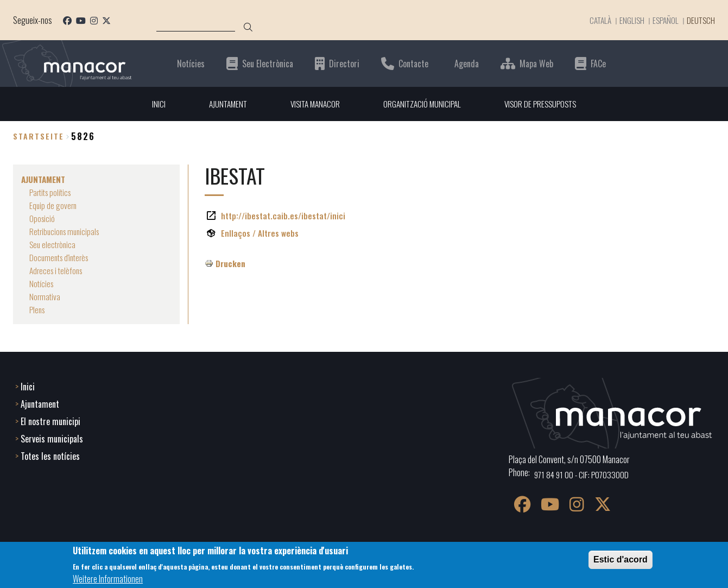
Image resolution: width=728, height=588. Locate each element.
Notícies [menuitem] (42, 283)
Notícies (191, 63)
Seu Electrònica (268, 63)
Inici (28, 385)
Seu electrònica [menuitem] (54, 244)
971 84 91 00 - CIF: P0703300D (583, 473)
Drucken (231, 263)
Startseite (39, 137)
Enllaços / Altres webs (260, 233)
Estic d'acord (621, 559)
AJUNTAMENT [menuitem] (222, 104)
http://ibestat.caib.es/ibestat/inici (285, 216)
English (627, 20)
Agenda (467, 63)
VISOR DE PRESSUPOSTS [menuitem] (545, 104)
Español (662, 20)
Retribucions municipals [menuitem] (67, 231)
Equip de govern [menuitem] (54, 205)
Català (594, 20)
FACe (598, 63)
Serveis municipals (52, 438)
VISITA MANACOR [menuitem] (313, 104)
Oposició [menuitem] (43, 218)
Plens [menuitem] (38, 309)
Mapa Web (536, 63)
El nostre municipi (50, 420)
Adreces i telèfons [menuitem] (58, 270)
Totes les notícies (50, 455)
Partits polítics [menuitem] (52, 192)
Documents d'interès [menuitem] (61, 257)
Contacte (413, 63)
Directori (344, 63)
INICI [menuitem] (152, 104)
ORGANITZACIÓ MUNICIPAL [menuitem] (423, 104)
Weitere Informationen (108, 579)
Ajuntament (40, 403)
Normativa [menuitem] (45, 296)
